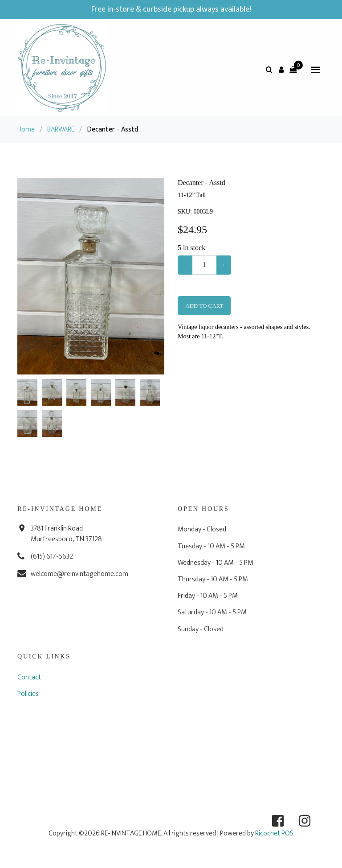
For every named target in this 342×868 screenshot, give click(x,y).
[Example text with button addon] (204, 265)
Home (26, 130)
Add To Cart (204, 306)
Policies (28, 694)
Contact (29, 677)
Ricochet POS (274, 833)
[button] (281, 70)
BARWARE (61, 130)
